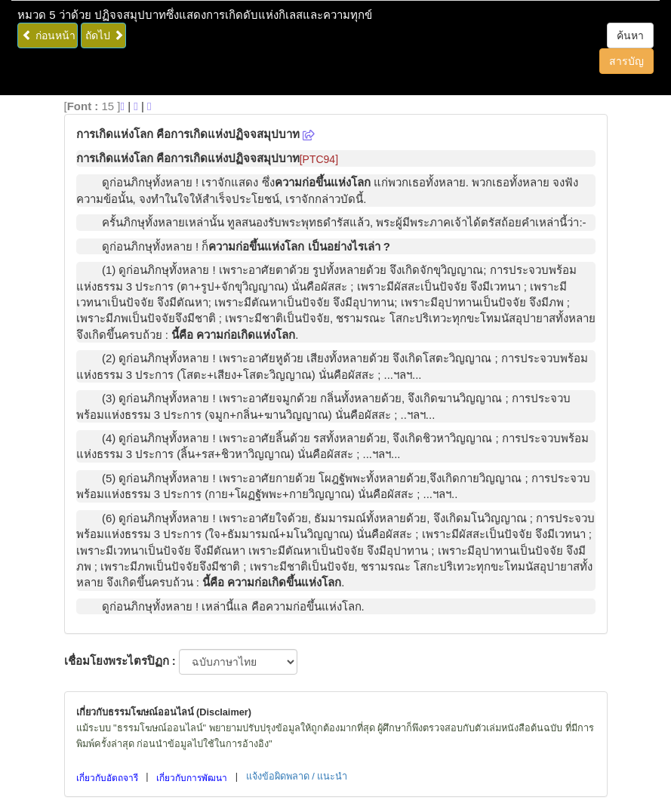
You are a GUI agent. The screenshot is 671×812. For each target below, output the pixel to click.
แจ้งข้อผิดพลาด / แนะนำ (297, 776)
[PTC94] (319, 159)
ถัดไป (105, 35)
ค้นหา (630, 35)
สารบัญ (626, 61)
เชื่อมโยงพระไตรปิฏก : (120, 661)
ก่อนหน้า (49, 35)
